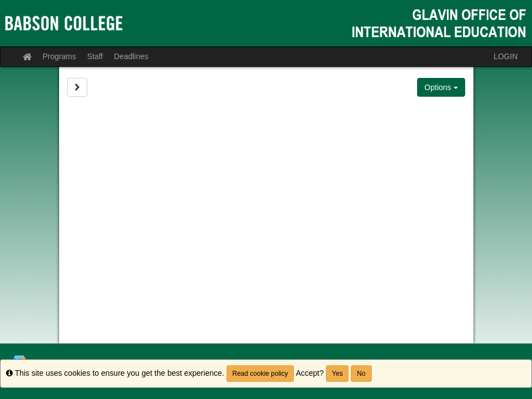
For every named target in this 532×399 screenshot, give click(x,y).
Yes (338, 374)
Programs (59, 56)
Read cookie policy (260, 374)
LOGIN (505, 56)
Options (441, 87)
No (361, 374)
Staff (95, 56)
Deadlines (131, 56)
